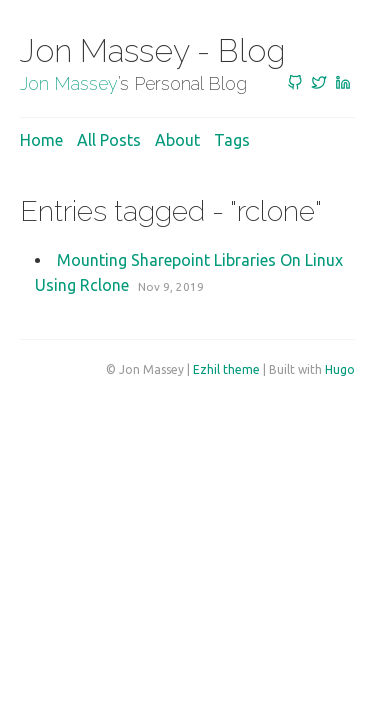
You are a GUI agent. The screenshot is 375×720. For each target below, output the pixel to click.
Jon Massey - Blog (153, 50)
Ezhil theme (226, 369)
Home (41, 140)
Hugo (340, 369)
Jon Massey (69, 83)
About (177, 140)
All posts (109, 140)
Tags (232, 140)
